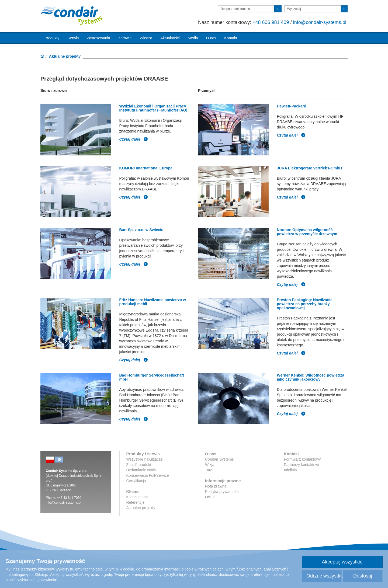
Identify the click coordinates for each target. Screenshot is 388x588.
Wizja (210, 465)
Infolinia (290, 470)
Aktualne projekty (141, 508)
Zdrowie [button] (125, 38)
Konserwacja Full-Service (148, 475)
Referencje (136, 502)
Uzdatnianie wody (141, 470)
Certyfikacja (136, 481)
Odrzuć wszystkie (324, 576)
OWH (210, 497)
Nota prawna (216, 486)
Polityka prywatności (222, 492)
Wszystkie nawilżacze (145, 459)
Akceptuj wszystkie (342, 562)
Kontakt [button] (231, 38)
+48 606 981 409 (271, 22)
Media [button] (193, 38)
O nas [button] (211, 38)
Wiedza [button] (146, 38)
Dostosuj (363, 576)
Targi (209, 470)
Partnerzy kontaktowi (301, 465)
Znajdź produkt (139, 465)
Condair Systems (219, 459)
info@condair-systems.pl (320, 22)
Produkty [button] (52, 38)
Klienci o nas (137, 497)
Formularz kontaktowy (302, 459)
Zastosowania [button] (98, 38)
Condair (71, 15)
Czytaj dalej (134, 139)
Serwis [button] (73, 38)
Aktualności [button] (170, 38)
